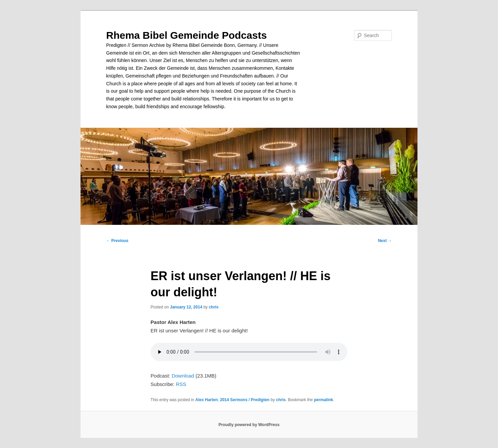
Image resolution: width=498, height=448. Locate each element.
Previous (117, 241)
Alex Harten (207, 400)
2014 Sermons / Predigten (245, 400)
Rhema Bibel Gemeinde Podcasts (186, 35)
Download (183, 376)
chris (214, 307)
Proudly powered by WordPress (249, 425)
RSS (181, 384)
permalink (324, 400)
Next (385, 241)
